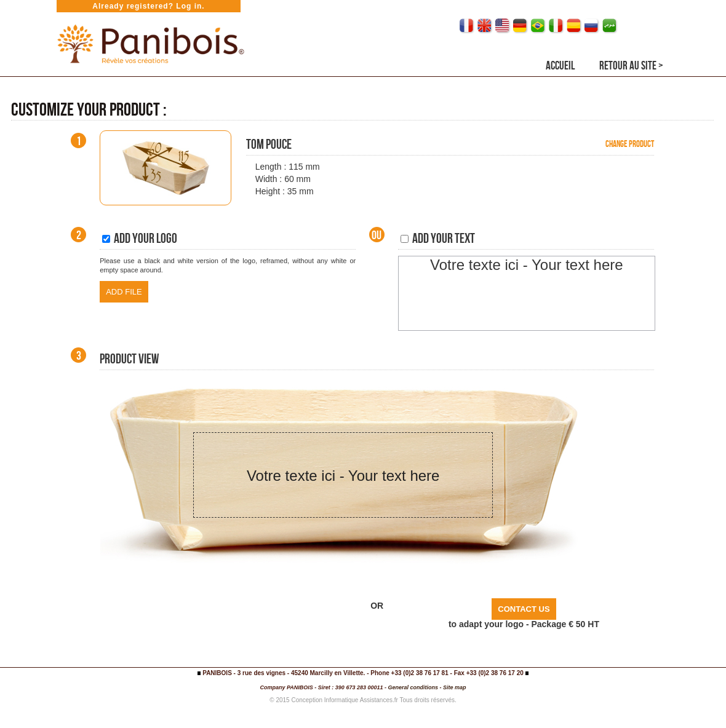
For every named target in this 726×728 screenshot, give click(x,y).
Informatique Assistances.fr (361, 700)
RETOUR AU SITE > (631, 65)
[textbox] (527, 293)
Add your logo (140, 238)
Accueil (560, 65)
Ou (377, 235)
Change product (630, 144)
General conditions (413, 687)
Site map (455, 687)
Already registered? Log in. (148, 6)
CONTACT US (524, 609)
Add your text (438, 238)
